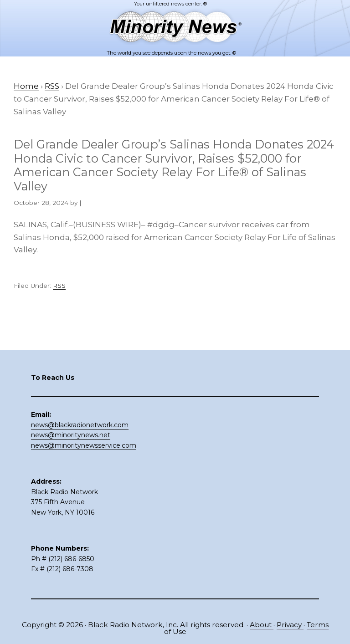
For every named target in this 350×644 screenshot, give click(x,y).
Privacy (290, 625)
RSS (59, 286)
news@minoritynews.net (71, 435)
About (262, 625)
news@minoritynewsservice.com (84, 445)
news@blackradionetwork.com (80, 425)
